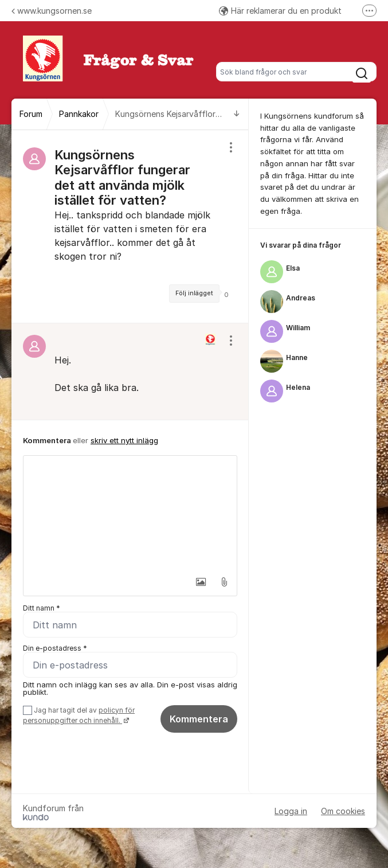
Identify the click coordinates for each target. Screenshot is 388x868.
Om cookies (343, 811)
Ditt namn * (42, 608)
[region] (130, 227)
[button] (199, 582)
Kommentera (199, 719)
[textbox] (130, 513)
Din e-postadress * (55, 648)
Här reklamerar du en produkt (280, 11)
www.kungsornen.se (52, 11)
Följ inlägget (194, 293)
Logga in (291, 811)
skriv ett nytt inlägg (124, 440)
